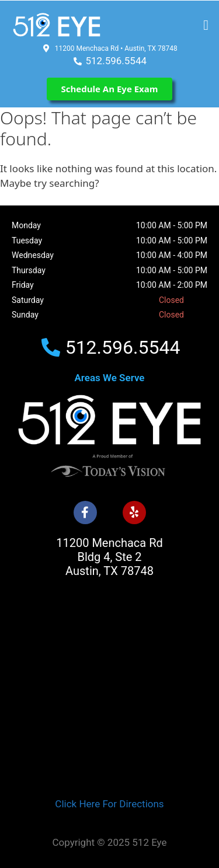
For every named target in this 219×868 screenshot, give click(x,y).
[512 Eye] (109, 698)
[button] (206, 25)
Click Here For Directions (109, 804)
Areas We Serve (110, 378)
